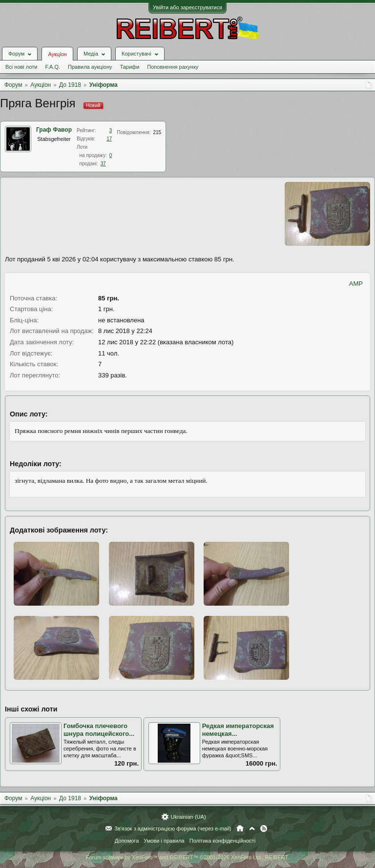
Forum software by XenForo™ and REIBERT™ (187, 857)
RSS (264, 829)
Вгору (252, 829)
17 (109, 139)
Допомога (127, 841)
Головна (240, 829)
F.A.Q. (52, 67)
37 (103, 164)
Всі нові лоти (21, 67)
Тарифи (130, 67)
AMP (356, 284)
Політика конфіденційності (222, 841)
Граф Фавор (54, 130)
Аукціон (57, 54)
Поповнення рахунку (173, 67)
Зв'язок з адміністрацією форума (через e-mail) (173, 829)
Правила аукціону (90, 67)
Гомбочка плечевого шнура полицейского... (99, 730)
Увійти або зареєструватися (187, 7)
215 (157, 132)
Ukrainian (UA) (188, 817)
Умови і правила (164, 841)
